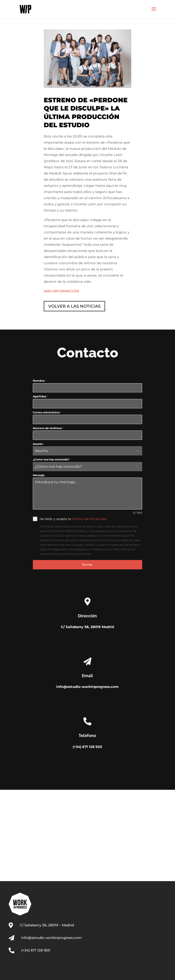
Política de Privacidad (89, 519)
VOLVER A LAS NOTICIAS (74, 306)
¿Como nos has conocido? (51, 459)
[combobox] (87, 451)
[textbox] (83, 451)
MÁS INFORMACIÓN (61, 291)
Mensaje (39, 475)
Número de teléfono (48, 428)
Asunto (39, 444)
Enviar (87, 565)
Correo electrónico (47, 412)
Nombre (40, 381)
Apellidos (40, 396)
